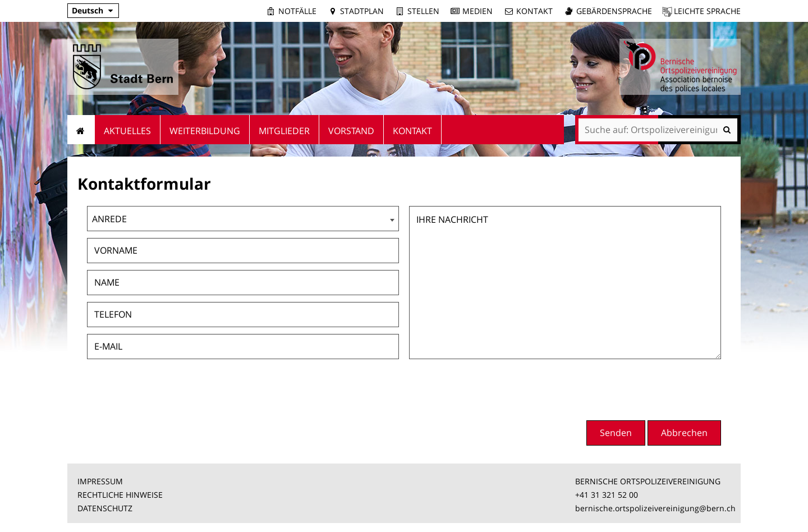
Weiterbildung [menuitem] (205, 131)
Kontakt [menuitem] (412, 131)
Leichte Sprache (707, 11)
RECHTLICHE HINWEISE (120, 495)
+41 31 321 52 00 (607, 495)
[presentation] (636, 388)
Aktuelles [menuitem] (127, 131)
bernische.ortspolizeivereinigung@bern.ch (655, 508)
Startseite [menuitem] (81, 130)
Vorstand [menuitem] (351, 131)
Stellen (423, 11)
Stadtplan (362, 11)
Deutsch (88, 10)
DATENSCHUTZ (105, 508)
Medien (478, 11)
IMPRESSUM (100, 481)
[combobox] (243, 219)
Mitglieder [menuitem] (284, 131)
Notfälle (297, 11)
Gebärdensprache (614, 11)
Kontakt (534, 11)
